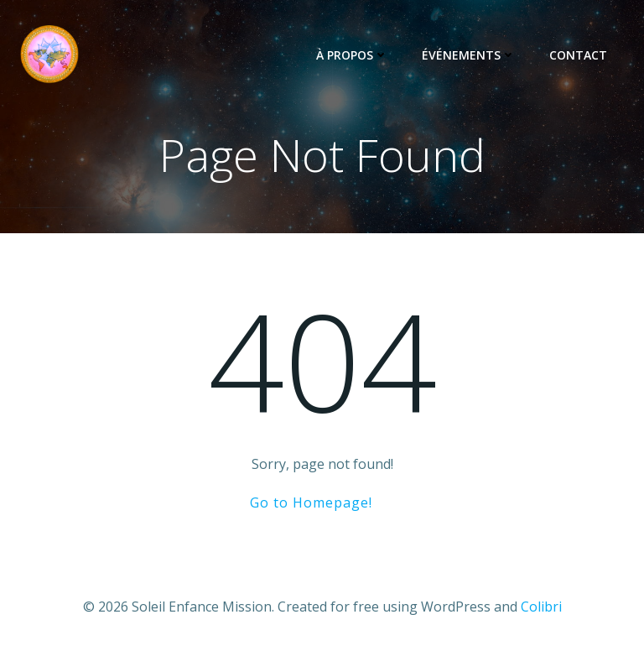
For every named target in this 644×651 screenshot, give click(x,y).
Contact (578, 55)
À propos (352, 55)
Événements (469, 55)
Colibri (541, 607)
